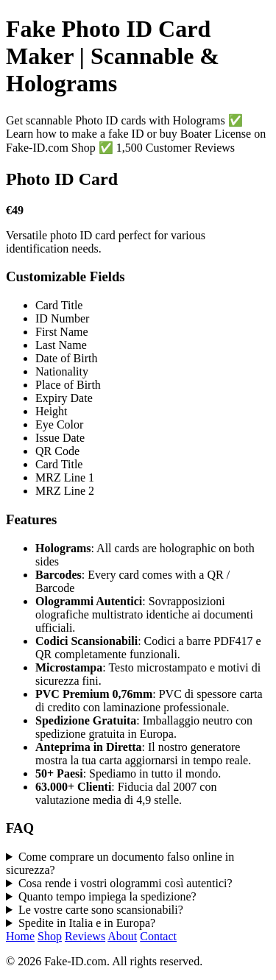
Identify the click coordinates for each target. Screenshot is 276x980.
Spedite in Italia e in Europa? (87, 923)
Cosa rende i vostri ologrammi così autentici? (125, 883)
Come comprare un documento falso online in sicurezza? (120, 863)
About (122, 936)
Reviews (85, 936)
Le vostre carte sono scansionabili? (101, 910)
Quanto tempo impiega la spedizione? (107, 896)
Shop (50, 936)
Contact (158, 936)
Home (20, 936)
